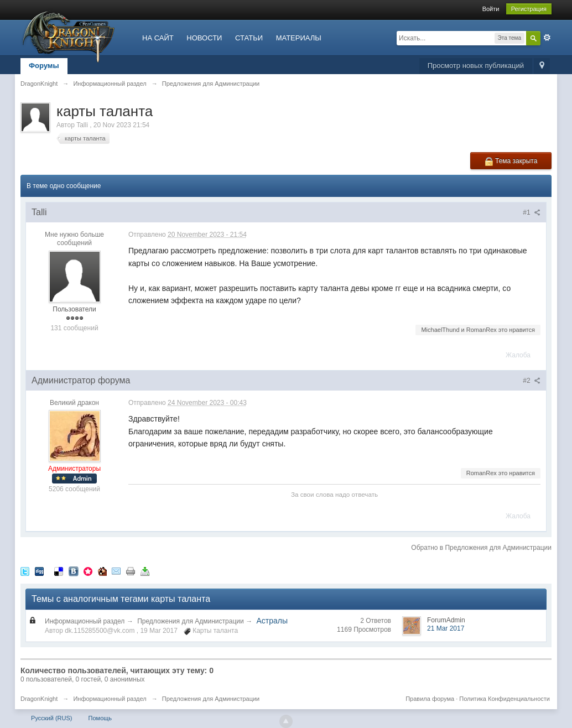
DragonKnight (39, 699)
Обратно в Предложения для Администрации (481, 548)
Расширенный (547, 38)
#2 (532, 381)
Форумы (44, 66)
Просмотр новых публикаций (476, 66)
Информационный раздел (85, 621)
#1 (532, 212)
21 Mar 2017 (446, 628)
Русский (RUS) (51, 718)
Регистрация (529, 9)
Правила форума (430, 699)
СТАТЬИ (249, 38)
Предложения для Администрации (191, 621)
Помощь (100, 718)
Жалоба (518, 355)
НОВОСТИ (204, 38)
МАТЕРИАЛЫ (299, 38)
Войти (491, 9)
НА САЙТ (158, 38)
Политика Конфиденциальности (505, 699)
